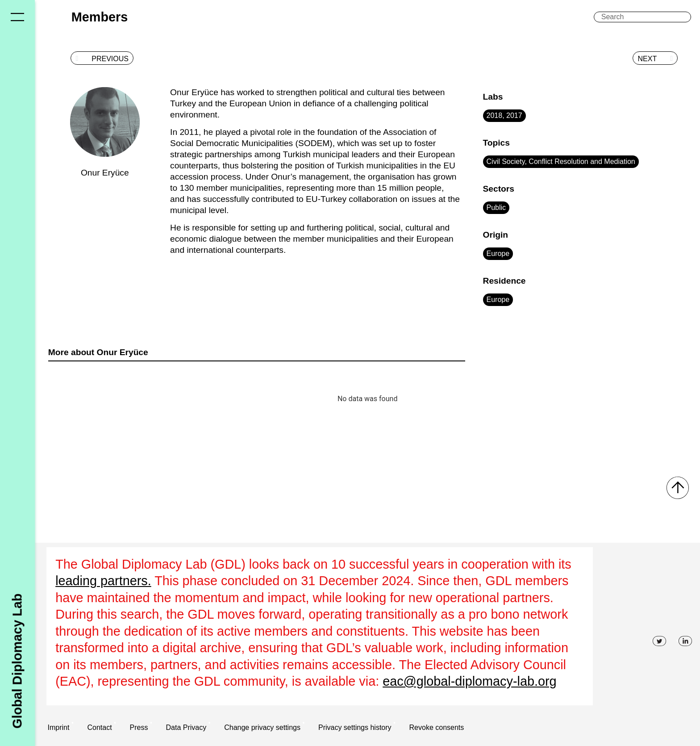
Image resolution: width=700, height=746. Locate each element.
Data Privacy (186, 727)
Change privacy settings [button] (262, 727)
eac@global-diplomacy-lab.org (469, 681)
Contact (99, 727)
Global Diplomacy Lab (17, 661)
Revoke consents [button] (437, 727)
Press (139, 727)
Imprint (59, 727)
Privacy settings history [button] (355, 727)
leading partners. (103, 581)
